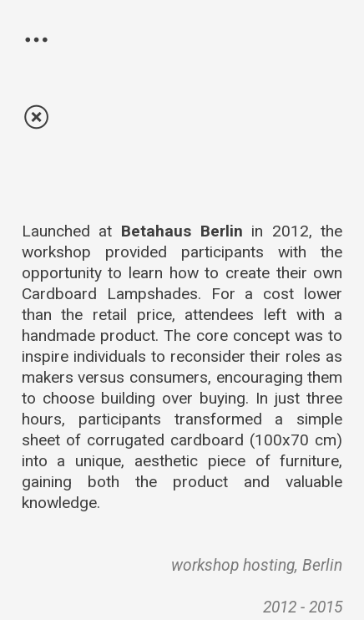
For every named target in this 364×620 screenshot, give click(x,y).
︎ (36, 118)
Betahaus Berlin (182, 231)
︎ (36, 41)
